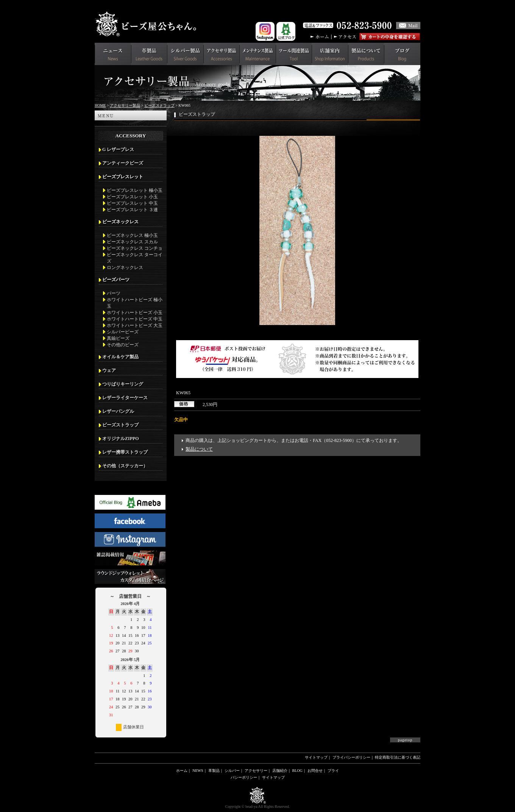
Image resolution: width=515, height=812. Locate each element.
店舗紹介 (280, 771)
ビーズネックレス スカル (132, 242)
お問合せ (315, 771)
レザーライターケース (125, 398)
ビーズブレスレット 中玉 (132, 203)
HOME (100, 105)
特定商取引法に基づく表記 (398, 757)
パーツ (114, 293)
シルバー (232, 771)
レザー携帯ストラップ (125, 452)
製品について (199, 449)
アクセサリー (256, 771)
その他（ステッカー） (125, 466)
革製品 (214, 771)
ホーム (182, 771)
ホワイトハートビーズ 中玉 (135, 319)
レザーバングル (118, 411)
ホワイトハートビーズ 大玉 (135, 325)
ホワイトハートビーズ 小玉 (135, 313)
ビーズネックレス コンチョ (135, 248)
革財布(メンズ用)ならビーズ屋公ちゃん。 (148, 24)
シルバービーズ (123, 332)
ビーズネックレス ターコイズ (135, 258)
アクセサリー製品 (125, 105)
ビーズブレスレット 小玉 (132, 197)
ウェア (109, 370)
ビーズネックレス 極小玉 (132, 235)
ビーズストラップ (159, 105)
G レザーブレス (118, 149)
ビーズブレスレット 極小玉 (135, 190)
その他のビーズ (123, 345)
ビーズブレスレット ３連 (132, 210)
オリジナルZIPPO (121, 439)
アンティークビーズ (123, 163)
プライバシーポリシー (351, 757)
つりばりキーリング (123, 384)
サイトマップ (316, 757)
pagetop (405, 740)
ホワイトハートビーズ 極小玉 (135, 303)
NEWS (198, 771)
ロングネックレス (125, 268)
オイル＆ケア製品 (120, 357)
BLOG (297, 771)
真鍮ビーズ (118, 338)
